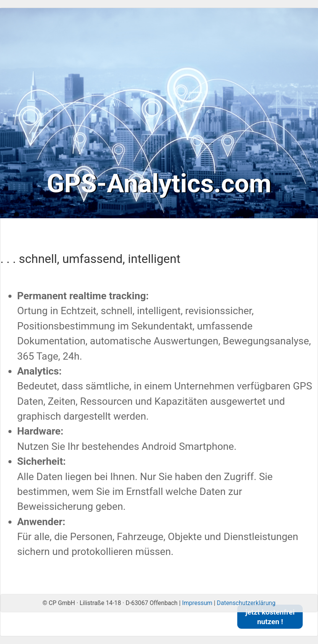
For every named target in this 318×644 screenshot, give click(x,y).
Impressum (197, 603)
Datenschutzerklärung (246, 603)
